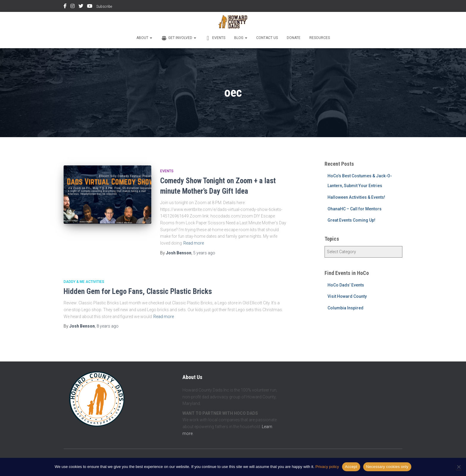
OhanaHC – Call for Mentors (355, 209)
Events (215, 38)
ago (204, 253)
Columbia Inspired (345, 308)
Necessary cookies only (387, 467)
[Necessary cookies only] (459, 467)
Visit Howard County (347, 296)
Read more (194, 243)
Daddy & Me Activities (84, 282)
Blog (241, 38)
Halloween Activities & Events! (356, 197)
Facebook (65, 7)
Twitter (81, 7)
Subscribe (104, 7)
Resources (320, 38)
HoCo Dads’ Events (346, 285)
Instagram (73, 7)
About (144, 38)
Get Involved (179, 38)
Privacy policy (327, 467)
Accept (351, 467)
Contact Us (267, 38)
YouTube (90, 7)
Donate (294, 38)
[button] (151, 38)
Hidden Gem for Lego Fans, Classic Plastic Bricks (138, 291)
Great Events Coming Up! (351, 220)
